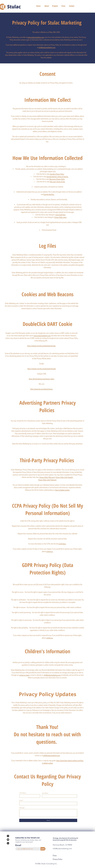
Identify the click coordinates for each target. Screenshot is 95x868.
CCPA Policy (62, 544)
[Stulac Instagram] (8, 836)
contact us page (24, 675)
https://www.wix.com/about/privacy (42, 389)
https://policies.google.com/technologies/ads (41, 346)
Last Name (45, 793)
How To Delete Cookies (62, 490)
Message (22, 808)
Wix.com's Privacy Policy (57, 179)
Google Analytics (49, 194)
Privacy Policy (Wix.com (47, 477)
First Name (23, 793)
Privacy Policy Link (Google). (64, 477)
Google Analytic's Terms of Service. (57, 177)
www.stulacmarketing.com (36, 37)
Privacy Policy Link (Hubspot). (47, 480)
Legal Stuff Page (60, 215)
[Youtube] (8, 840)
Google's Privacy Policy (57, 174)
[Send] (48, 820)
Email (21, 800)
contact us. (50, 551)
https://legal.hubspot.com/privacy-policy (42, 379)
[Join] (43, 849)
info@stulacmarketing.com (47, 47)
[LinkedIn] (8, 843)
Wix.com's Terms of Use (57, 182)
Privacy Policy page (60, 217)
